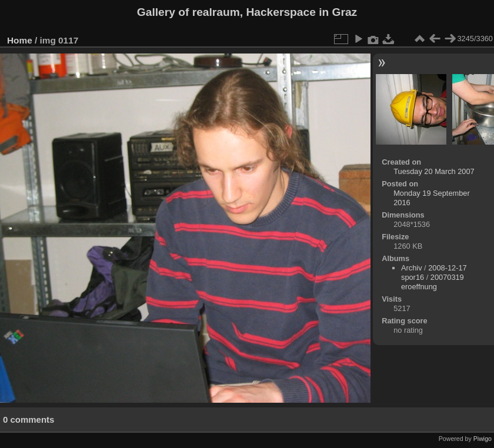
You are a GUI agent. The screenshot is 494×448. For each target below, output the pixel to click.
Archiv (412, 268)
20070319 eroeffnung (433, 282)
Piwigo (483, 439)
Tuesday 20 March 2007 (434, 171)
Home (20, 40)
